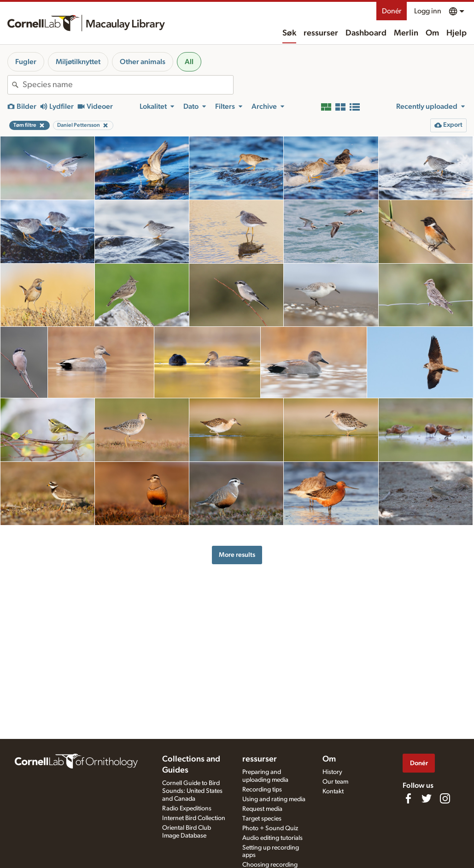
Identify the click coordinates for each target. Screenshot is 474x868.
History (332, 772)
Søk (289, 33)
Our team (335, 782)
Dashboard (366, 33)
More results (237, 555)
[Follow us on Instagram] (445, 798)
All (189, 62)
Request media (262, 809)
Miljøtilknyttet (78, 62)
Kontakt (333, 791)
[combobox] (128, 85)
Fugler (26, 62)
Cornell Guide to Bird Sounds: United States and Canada (192, 791)
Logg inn (428, 11)
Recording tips (262, 790)
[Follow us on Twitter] (427, 798)
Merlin (406, 33)
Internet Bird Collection (194, 818)
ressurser (321, 33)
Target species (262, 819)
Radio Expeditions (187, 809)
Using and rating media (274, 799)
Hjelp (456, 33)
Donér (392, 11)
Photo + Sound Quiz (270, 828)
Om (432, 33)
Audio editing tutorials (272, 838)
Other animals (143, 62)
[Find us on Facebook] (408, 798)
